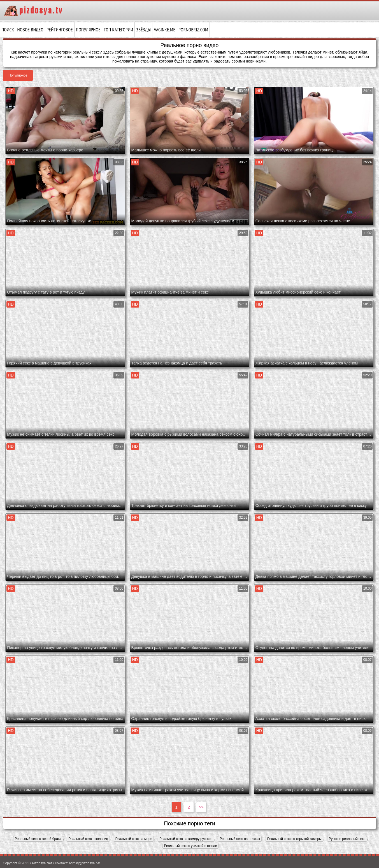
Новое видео (31, 30)
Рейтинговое (60, 30)
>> (201, 807)
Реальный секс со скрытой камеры (294, 839)
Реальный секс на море (134, 839)
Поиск (8, 30)
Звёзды (143, 30)
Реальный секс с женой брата (38, 839)
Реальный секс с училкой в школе (191, 846)
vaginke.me (165, 30)
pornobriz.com (193, 30)
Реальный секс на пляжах (240, 839)
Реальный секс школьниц (88, 839)
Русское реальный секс (347, 839)
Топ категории (118, 30)
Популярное (88, 30)
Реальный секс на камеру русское (186, 839)
